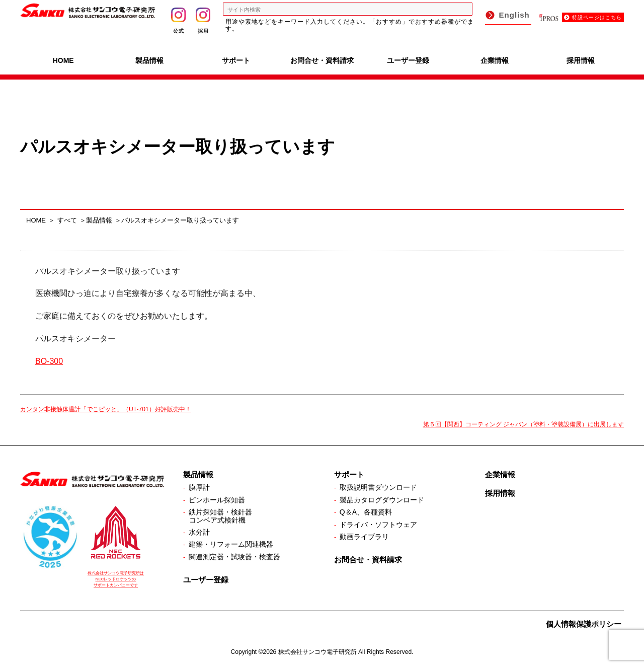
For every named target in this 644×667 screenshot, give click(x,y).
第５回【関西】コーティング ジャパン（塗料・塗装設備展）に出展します (524, 424)
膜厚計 (199, 487)
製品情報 (149, 60)
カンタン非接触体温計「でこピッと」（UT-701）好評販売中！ (106, 409)
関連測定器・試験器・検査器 (234, 557)
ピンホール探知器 (217, 500)
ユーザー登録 (408, 60)
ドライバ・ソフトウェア (378, 525)
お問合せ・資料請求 (322, 60)
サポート (236, 60)
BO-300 (49, 361)
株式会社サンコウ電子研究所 (317, 652)
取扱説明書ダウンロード (378, 487)
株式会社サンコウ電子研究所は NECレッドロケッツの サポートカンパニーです (116, 579)
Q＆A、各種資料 (366, 512)
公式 (178, 21)
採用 (203, 21)
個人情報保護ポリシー (584, 624)
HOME (63, 60)
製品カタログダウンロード (382, 500)
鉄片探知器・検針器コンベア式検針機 (220, 516)
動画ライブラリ (364, 537)
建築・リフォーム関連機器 (231, 544)
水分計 (199, 532)
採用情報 (581, 60)
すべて (67, 220)
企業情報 (495, 60)
